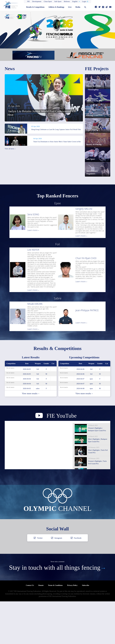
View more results (31, 436)
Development (37, 1)
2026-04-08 (80, 431)
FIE (28, 1)
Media (78, 7)
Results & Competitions (35, 7)
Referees (67, 1)
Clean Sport (48, 1)
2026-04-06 (80, 412)
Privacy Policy (72, 628)
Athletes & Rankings (56, 7)
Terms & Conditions (55, 628)
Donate (41, 628)
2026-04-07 (80, 421)
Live (70, 7)
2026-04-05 (27, 412)
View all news (10, 149)
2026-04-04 (27, 421)
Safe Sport (58, 1)
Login (84, 1)
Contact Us (30, 628)
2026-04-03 (27, 431)
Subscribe (86, 628)
